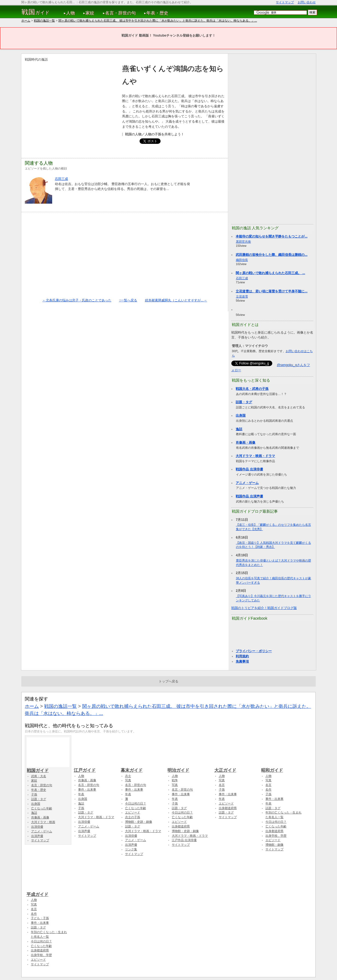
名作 (268, 789)
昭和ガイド (282, 768)
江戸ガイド (95, 768)
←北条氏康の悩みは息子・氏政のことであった (77, 300)
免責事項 (242, 661)
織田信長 (242, 260)
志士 (128, 776)
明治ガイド (189, 768)
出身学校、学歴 (276, 836)
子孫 (34, 794)
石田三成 (61, 179)
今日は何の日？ (136, 803)
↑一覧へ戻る (128, 300)
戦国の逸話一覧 (44, 20)
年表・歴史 (157, 13)
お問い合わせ (307, 2)
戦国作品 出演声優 (249, 496)
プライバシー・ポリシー (254, 651)
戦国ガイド (48, 768)
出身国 (241, 415)
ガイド (36, 12)
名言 (222, 785)
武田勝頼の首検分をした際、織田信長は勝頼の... (271, 255)
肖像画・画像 (246, 443)
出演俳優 (37, 827)
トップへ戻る (168, 681)
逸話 (239, 429)
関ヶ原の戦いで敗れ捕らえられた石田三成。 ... (270, 273)
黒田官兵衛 (243, 242)
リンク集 (131, 849)
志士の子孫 (133, 817)
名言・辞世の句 (120, 13)
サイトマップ (285, 2)
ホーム (26, 20)
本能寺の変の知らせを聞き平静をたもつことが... (271, 236)
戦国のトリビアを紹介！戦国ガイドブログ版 (264, 608)
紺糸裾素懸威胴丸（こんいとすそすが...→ (176, 300)
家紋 (90, 13)
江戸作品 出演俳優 (184, 840)
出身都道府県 (181, 826)
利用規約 (242, 656)
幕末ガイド (142, 768)
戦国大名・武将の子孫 (252, 389)
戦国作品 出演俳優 (249, 469)
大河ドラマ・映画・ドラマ (255, 456)
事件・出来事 (87, 789)
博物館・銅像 (274, 845)
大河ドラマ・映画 (43, 822)
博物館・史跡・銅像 (139, 822)
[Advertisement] (71, 100)
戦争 (175, 780)
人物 (70, 13)
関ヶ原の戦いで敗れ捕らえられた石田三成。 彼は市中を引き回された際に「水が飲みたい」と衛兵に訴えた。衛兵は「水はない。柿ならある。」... (158, 20)
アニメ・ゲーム (247, 483)
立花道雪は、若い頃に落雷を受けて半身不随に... (271, 291)
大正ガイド (236, 768)
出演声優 (37, 836)
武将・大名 (39, 776)
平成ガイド (48, 892)
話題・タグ (244, 402)
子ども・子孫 (40, 918)
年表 (81, 794)
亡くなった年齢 (42, 808)
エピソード (133, 812)
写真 (128, 780)
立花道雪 (242, 296)
